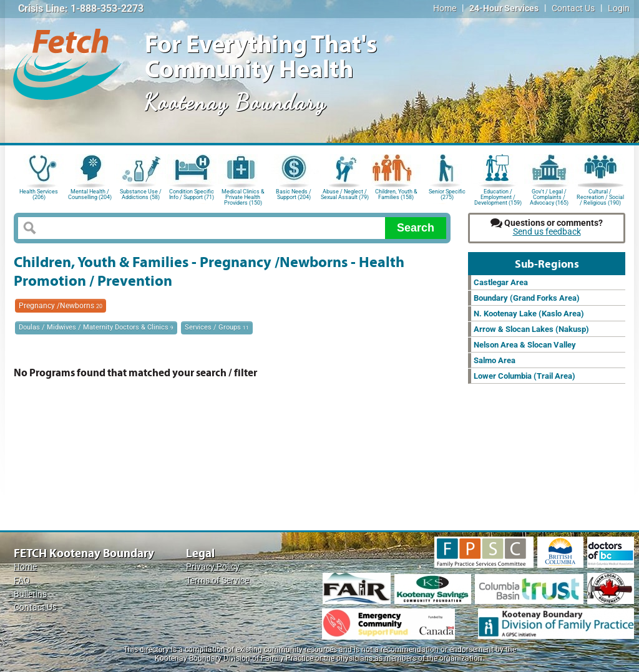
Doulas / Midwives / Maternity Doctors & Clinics (96, 327)
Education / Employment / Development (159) (498, 196)
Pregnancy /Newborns (61, 306)
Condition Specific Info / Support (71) (192, 194)
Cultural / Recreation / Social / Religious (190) (600, 196)
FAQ (22, 581)
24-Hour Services (504, 8)
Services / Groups (217, 327)
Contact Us (573, 8)
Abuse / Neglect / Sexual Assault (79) (345, 194)
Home (445, 8)
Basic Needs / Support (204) (294, 194)
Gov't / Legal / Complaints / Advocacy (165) (549, 196)
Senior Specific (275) (447, 194)
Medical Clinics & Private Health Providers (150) (243, 196)
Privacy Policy (213, 567)
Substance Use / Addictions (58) (141, 194)
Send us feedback (547, 232)
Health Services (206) (39, 194)
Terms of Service (217, 581)
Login (619, 8)
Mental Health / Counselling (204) (90, 194)
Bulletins (30, 594)
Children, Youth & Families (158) (396, 194)
